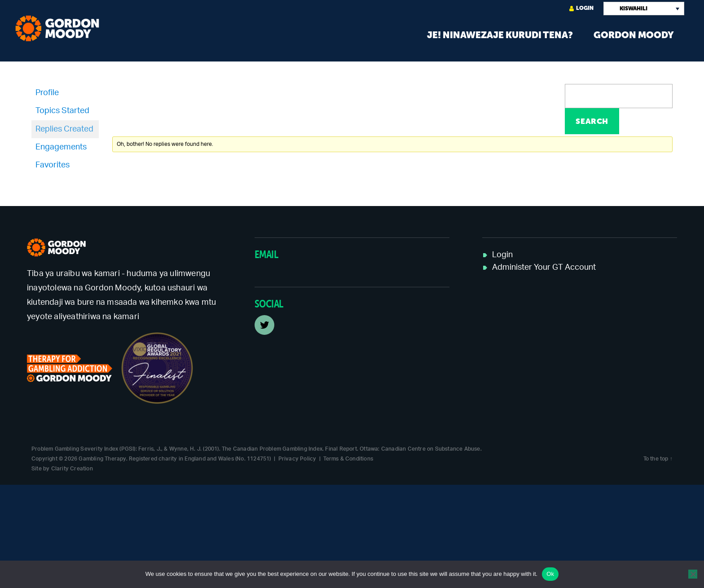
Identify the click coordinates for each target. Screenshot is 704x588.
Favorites (53, 165)
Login (581, 8)
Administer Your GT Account (544, 268)
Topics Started (62, 111)
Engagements (61, 147)
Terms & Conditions (348, 459)
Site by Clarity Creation (62, 469)
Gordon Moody (634, 35)
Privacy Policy (297, 459)
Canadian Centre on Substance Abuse (431, 449)
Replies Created (64, 129)
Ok (550, 574)
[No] (693, 574)
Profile (47, 93)
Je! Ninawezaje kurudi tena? (500, 35)
